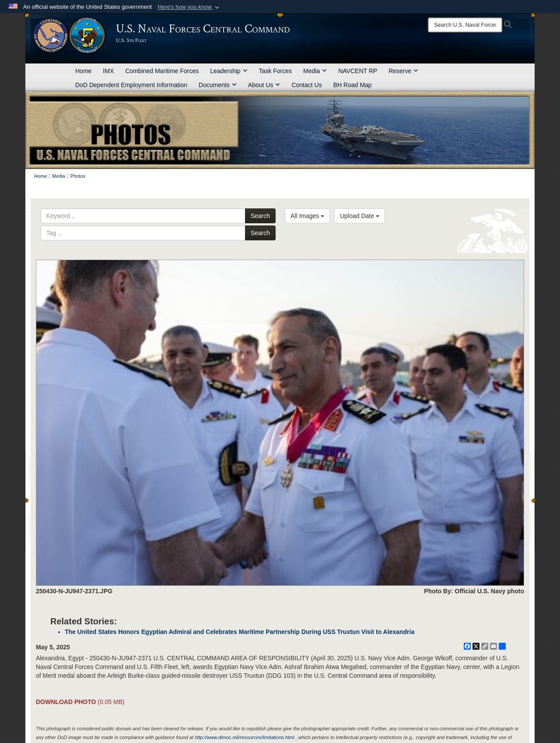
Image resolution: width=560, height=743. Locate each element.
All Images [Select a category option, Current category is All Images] (307, 216)
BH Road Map (353, 85)
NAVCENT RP (358, 71)
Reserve (403, 71)
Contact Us (306, 85)
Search (260, 216)
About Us (264, 85)
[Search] (465, 25)
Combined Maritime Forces (162, 71)
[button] (189, 7)
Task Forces (275, 71)
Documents (218, 85)
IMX (108, 71)
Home (83, 71)
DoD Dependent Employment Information (131, 85)
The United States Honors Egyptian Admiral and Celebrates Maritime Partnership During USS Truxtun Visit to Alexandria (240, 632)
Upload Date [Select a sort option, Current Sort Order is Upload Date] (360, 216)
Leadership (229, 71)
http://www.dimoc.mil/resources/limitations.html (244, 737)
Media (315, 71)
